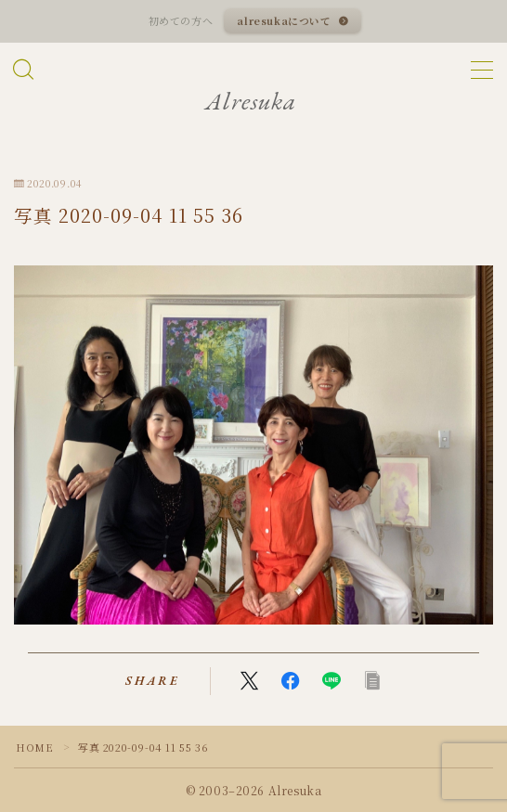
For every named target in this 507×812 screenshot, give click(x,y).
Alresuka (251, 101)
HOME (34, 747)
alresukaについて (285, 21)
